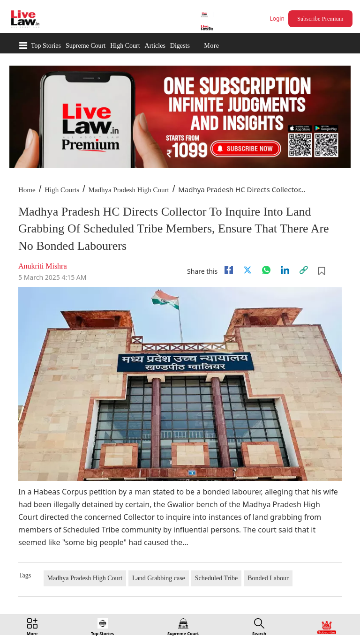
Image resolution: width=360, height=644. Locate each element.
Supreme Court (86, 46)
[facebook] (229, 270)
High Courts (62, 190)
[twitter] (247, 270)
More (211, 46)
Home (27, 190)
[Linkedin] (285, 270)
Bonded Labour (268, 578)
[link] (304, 270)
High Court (125, 46)
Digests (180, 46)
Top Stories (46, 46)
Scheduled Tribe (216, 578)
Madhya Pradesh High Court (129, 190)
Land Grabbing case (159, 578)
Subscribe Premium (320, 19)
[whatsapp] (266, 270)
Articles (155, 46)
